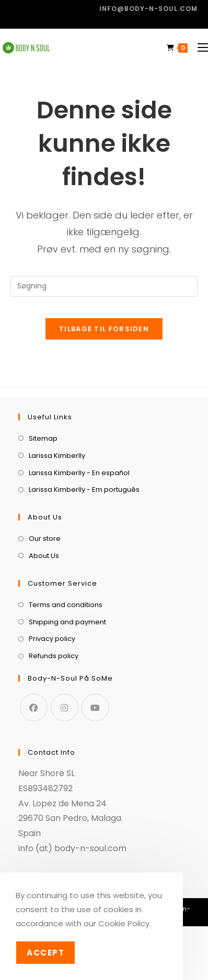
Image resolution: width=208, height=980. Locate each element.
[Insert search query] (104, 286)
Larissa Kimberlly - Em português (84, 489)
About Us (44, 556)
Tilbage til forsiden (104, 329)
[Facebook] (34, 707)
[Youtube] (95, 707)
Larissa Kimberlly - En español (79, 473)
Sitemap (43, 438)
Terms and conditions (66, 605)
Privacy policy (52, 639)
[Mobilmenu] (199, 48)
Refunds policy (54, 656)
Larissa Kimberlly (57, 456)
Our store (45, 539)
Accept (45, 953)
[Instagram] (65, 707)
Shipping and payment (67, 622)
